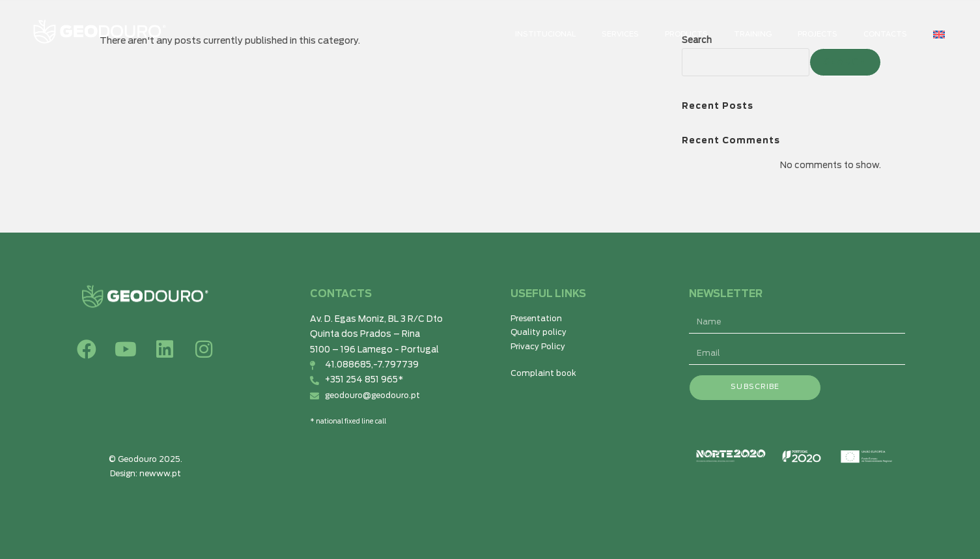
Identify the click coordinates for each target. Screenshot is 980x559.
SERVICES (620, 34)
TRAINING (753, 34)
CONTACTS (885, 34)
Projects (818, 34)
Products (686, 34)
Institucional (545, 34)
